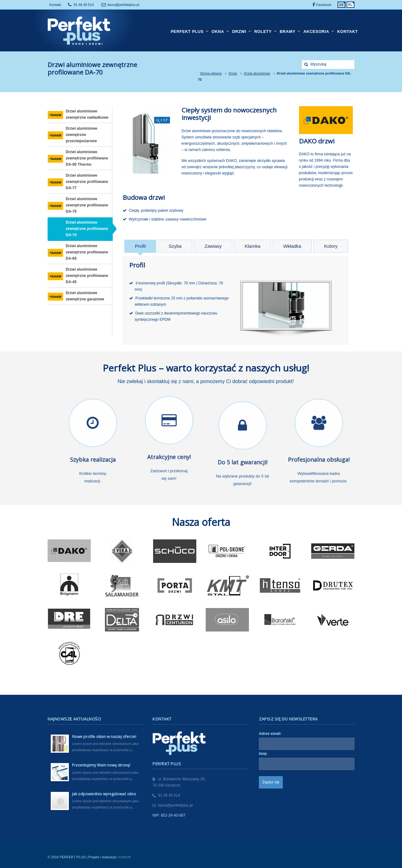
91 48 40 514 (84, 5)
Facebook (324, 5)
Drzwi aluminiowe (257, 73)
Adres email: (270, 734)
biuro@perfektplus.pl (124, 5)
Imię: (263, 754)
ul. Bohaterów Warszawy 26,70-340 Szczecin (179, 782)
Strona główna (211, 73)
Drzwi (233, 73)
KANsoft (124, 857)
